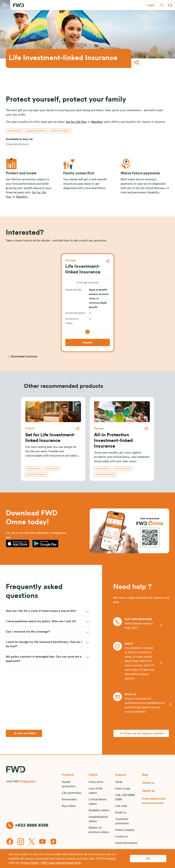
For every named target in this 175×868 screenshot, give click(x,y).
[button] (151, 5)
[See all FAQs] (24, 733)
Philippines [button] (27, 781)
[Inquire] (88, 342)
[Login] (151, 5)
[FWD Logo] (19, 5)
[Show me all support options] (141, 733)
